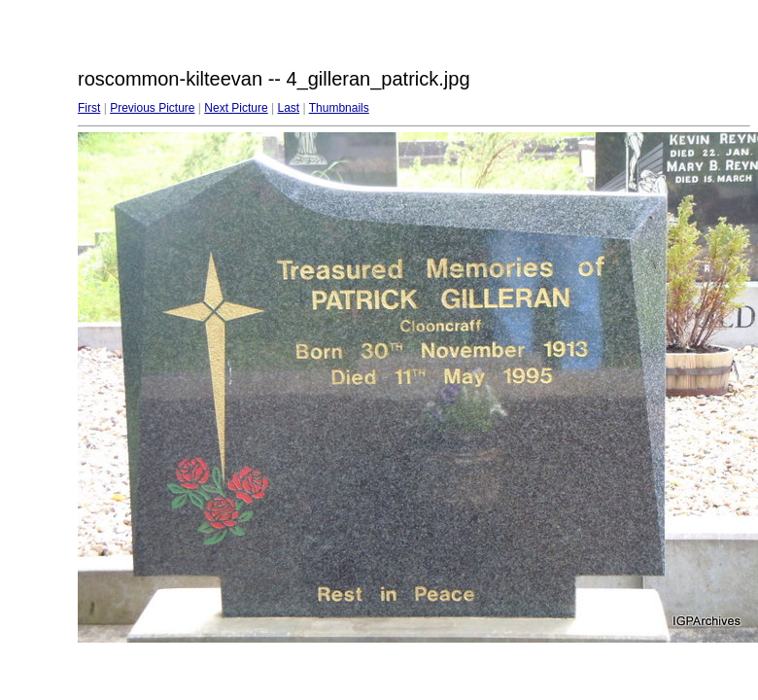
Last (288, 108)
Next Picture (236, 108)
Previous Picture (152, 108)
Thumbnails (339, 108)
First (89, 108)
